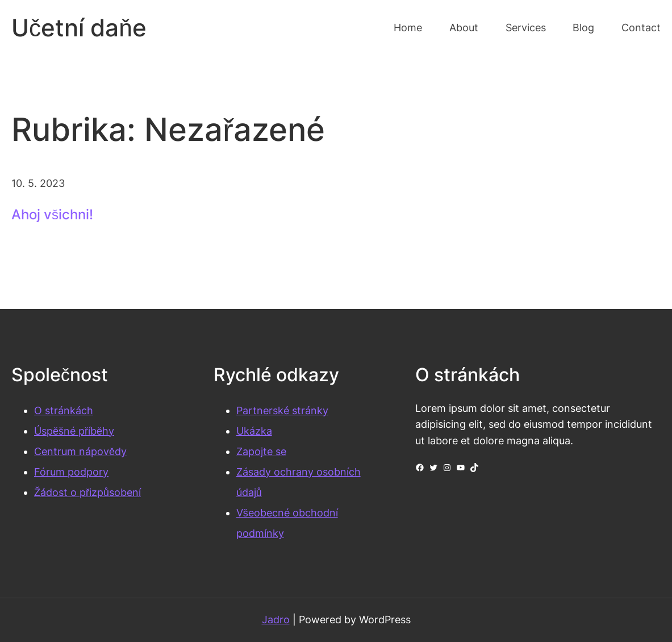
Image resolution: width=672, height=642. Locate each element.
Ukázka (254, 431)
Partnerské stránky (282, 410)
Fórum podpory (71, 472)
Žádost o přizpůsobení (87, 492)
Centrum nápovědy (80, 451)
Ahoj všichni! (52, 214)
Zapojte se (261, 451)
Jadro (276, 620)
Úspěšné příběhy (74, 431)
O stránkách (64, 410)
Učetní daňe (79, 28)
